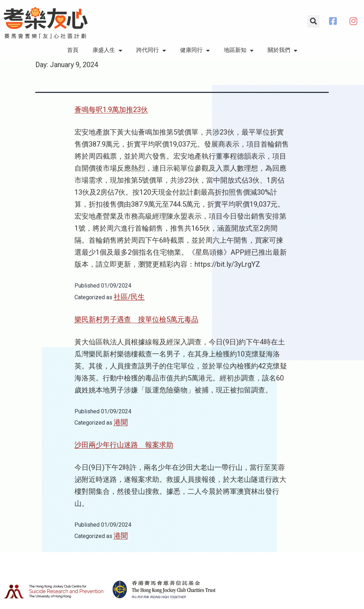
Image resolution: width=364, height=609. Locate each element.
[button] (313, 21)
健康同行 (195, 51)
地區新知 (239, 51)
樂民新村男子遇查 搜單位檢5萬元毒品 (136, 319)
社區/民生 (129, 297)
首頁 (73, 50)
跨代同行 (151, 51)
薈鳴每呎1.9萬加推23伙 (111, 110)
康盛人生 (107, 51)
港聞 (121, 422)
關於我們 (282, 51)
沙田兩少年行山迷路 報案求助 (124, 445)
